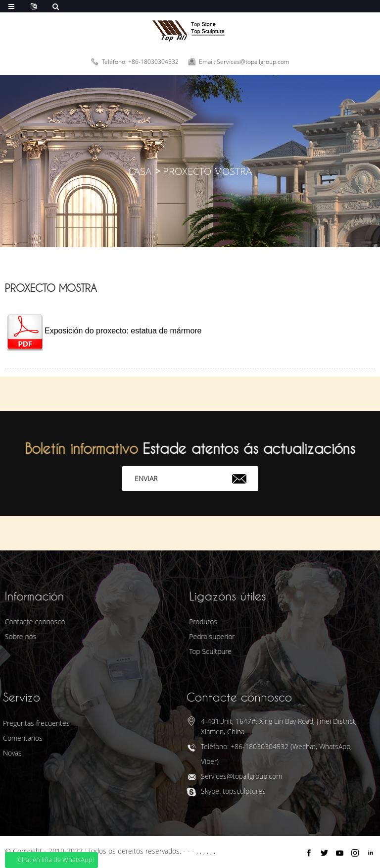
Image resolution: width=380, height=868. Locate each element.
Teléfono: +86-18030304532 (140, 62)
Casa (140, 171)
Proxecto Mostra (207, 171)
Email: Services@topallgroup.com (244, 62)
